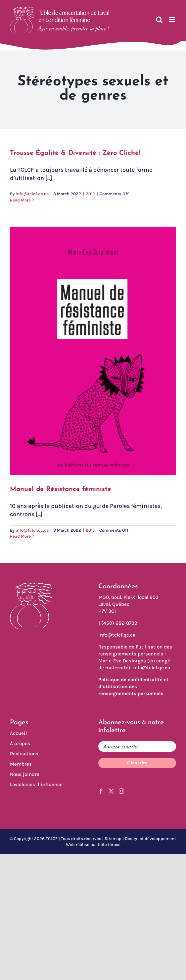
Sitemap (113, 839)
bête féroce (109, 845)
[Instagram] (121, 791)
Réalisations (24, 754)
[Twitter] (111, 791)
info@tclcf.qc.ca (32, 194)
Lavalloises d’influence (36, 784)
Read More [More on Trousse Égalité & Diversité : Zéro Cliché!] (20, 200)
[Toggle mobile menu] (173, 20)
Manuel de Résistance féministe (61, 489)
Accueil (18, 733)
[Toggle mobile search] (159, 20)
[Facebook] (101, 791)
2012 (90, 194)
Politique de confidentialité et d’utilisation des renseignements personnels (133, 687)
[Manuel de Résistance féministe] (93, 351)
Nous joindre (25, 774)
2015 (90, 530)
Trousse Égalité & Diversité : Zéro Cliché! (75, 153)
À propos (20, 743)
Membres (21, 764)
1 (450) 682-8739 (118, 623)
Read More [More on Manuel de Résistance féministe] (20, 536)
